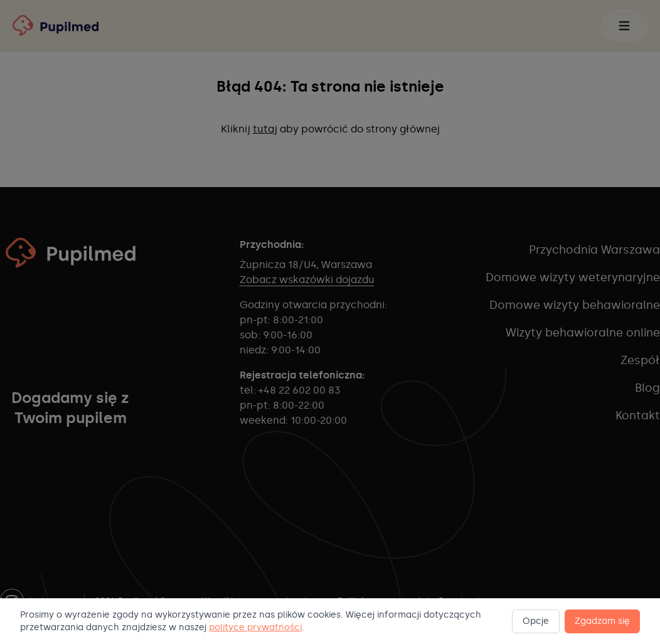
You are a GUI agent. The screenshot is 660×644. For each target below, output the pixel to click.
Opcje (536, 621)
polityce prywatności (255, 627)
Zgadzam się (602, 621)
